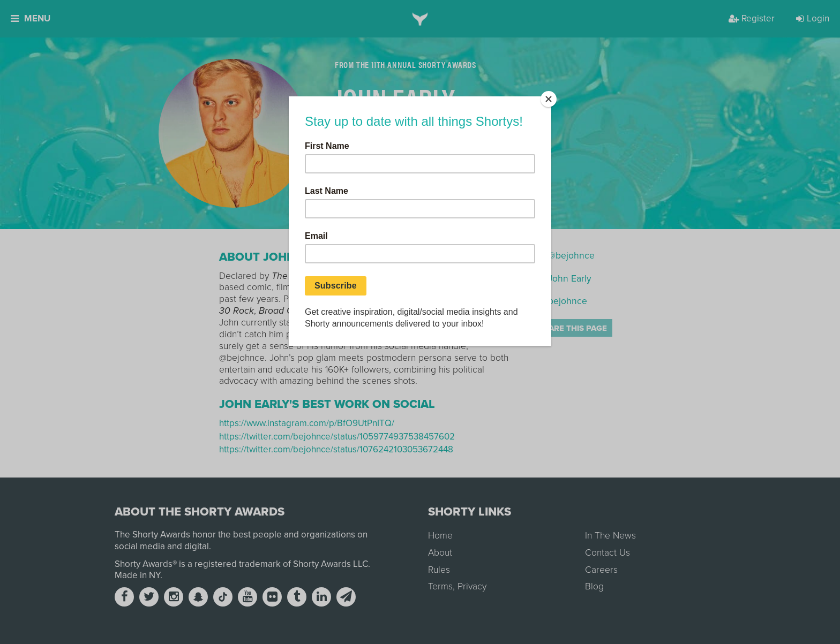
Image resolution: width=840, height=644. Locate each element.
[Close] (549, 99)
